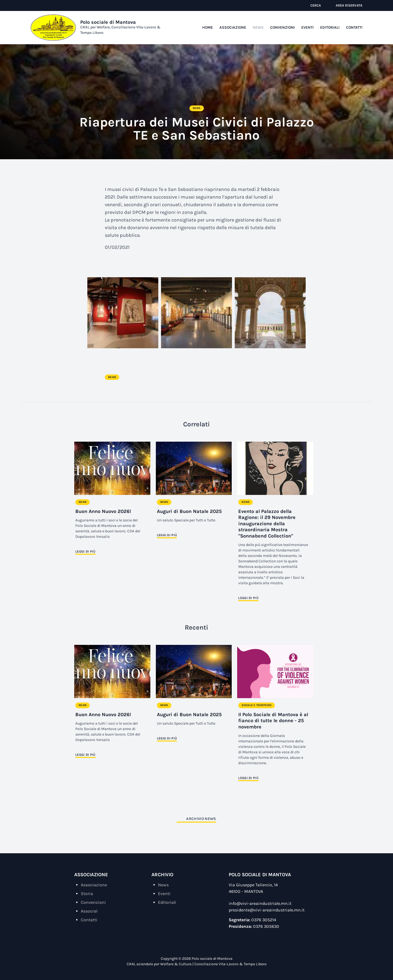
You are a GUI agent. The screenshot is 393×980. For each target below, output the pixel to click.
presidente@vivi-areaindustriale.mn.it (267, 910)
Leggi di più (85, 551)
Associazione (233, 27)
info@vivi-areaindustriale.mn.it (260, 903)
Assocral (89, 911)
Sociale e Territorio (257, 705)
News (258, 27)
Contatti (354, 27)
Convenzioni (282, 27)
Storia (87, 894)
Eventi (307, 27)
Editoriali (330, 27)
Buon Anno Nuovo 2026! (103, 511)
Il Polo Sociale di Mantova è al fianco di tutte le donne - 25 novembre (273, 721)
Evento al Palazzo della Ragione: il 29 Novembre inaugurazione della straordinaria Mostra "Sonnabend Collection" (267, 524)
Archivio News (201, 819)
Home (208, 27)
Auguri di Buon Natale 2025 (189, 511)
